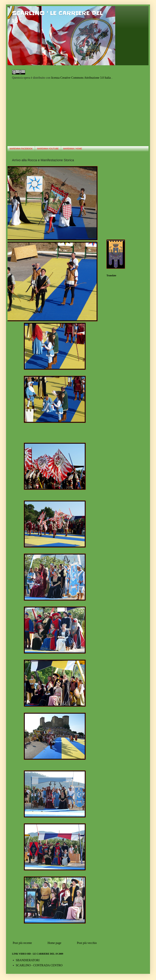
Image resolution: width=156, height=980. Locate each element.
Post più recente (22, 943)
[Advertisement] (28, 112)
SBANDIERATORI (28, 960)
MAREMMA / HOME (73, 149)
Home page (54, 943)
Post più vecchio (87, 943)
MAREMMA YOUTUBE (48, 149)
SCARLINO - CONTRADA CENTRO (39, 965)
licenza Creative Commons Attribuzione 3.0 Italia (81, 78)
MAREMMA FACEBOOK (21, 149)
